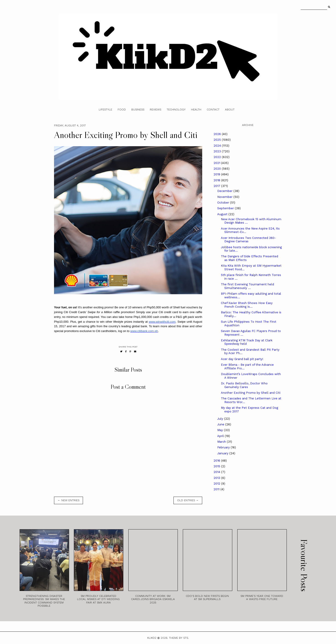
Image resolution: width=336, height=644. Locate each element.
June (221, 424)
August (223, 214)
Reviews (155, 110)
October (224, 203)
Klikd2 (152, 638)
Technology (176, 110)
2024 (218, 146)
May (221, 430)
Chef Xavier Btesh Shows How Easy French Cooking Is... (247, 305)
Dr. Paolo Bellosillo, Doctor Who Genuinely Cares (244, 385)
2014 (217, 472)
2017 (217, 186)
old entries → (188, 500)
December (225, 191)
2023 (218, 151)
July (221, 419)
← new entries (68, 500)
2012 (217, 484)
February (224, 447)
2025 (218, 140)
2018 (217, 180)
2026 (218, 134)
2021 (217, 163)
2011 (217, 489)
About (230, 110)
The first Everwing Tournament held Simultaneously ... (247, 286)
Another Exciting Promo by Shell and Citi (251, 393)
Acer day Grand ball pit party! (242, 359)
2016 (217, 461)
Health (196, 110)
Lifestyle (105, 110)
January (223, 453)
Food (122, 110)
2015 (217, 466)
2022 (218, 157)
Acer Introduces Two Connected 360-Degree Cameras (248, 240)
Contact (213, 110)
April (221, 436)
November (225, 197)
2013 (217, 478)
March (222, 442)
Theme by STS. (179, 638)
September (226, 208)
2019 (217, 174)
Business (138, 110)
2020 (218, 169)
